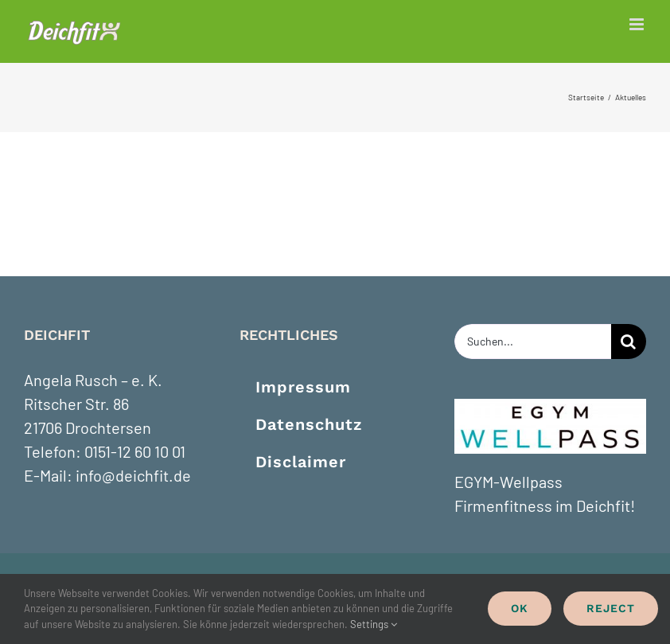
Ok (520, 608)
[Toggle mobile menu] (638, 24)
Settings (374, 624)
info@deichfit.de (133, 475)
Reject (611, 608)
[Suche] (629, 342)
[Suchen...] (533, 342)
